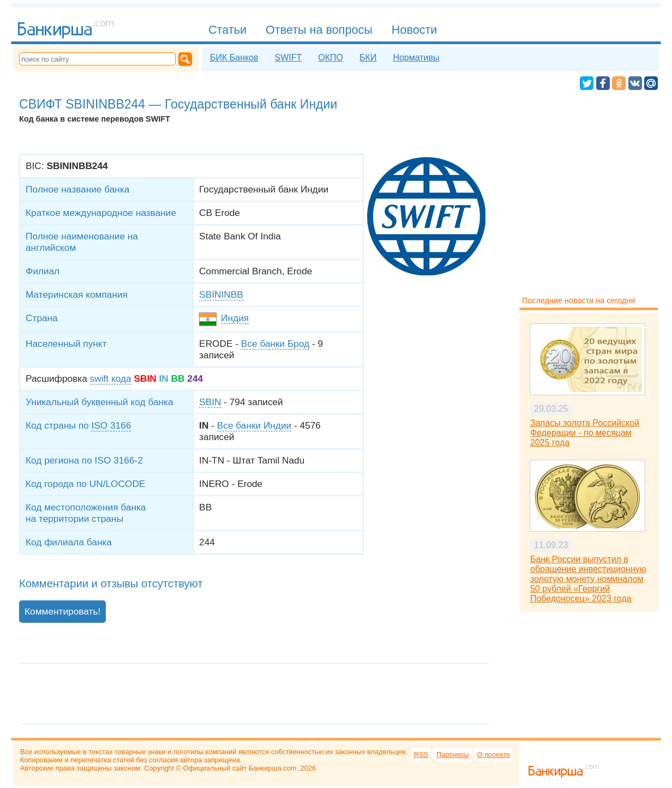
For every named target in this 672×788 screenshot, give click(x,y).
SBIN (210, 402)
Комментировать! (62, 611)
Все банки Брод (275, 344)
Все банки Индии (254, 425)
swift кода (111, 378)
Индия (235, 318)
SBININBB (221, 294)
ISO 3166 (111, 425)
